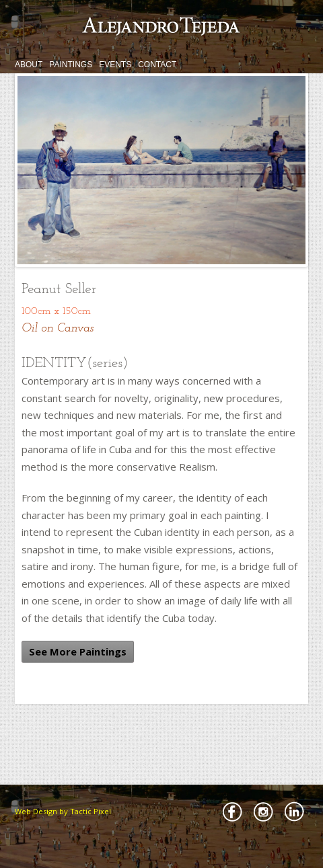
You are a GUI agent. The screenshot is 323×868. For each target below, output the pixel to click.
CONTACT (157, 65)
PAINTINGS (71, 65)
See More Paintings (78, 652)
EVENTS (115, 65)
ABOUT (29, 65)
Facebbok (232, 812)
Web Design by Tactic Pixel (63, 811)
